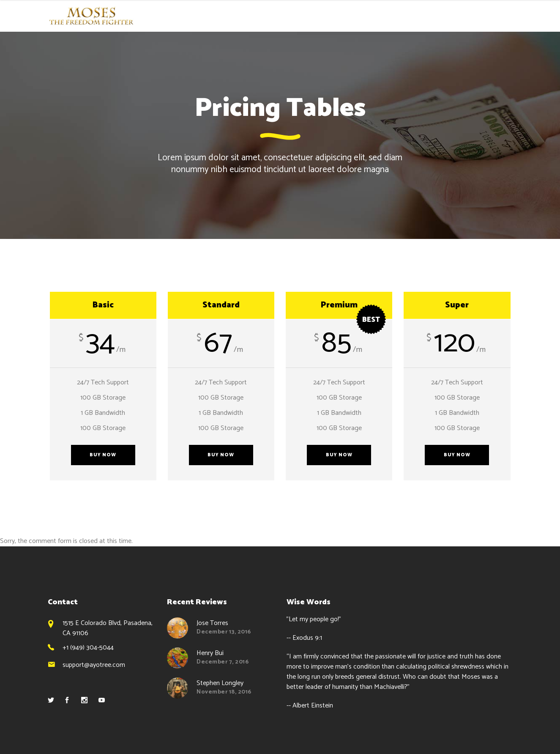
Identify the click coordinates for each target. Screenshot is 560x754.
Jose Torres (212, 623)
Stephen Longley (220, 683)
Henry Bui (210, 653)
